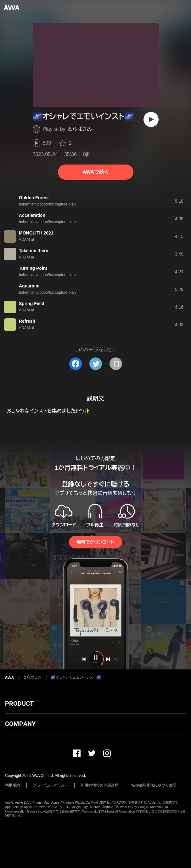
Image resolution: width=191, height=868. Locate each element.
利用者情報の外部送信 (100, 785)
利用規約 (13, 785)
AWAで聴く (95, 172)
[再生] (151, 119)
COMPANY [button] (20, 724)
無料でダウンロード (95, 542)
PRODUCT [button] (19, 703)
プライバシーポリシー (51, 785)
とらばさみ (80, 129)
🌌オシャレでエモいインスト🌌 (76, 677)
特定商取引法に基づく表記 (154, 785)
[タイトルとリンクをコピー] (116, 364)
